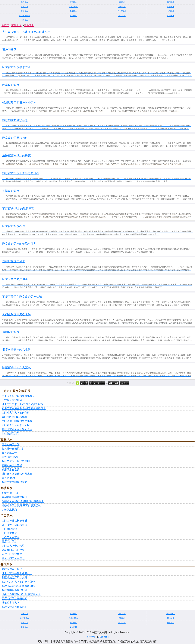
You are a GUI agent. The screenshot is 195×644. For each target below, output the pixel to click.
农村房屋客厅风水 (12, 569)
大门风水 (171, 11)
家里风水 (16, 25)
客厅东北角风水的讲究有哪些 (18, 582)
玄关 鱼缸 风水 (10, 457)
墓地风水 (122, 614)
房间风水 (73, 11)
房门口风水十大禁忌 (13, 546)
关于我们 (91, 637)
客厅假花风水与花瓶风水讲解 (18, 586)
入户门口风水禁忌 (12, 554)
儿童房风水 (73, 7)
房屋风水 (122, 618)
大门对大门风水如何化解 (16, 413)
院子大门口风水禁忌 (13, 558)
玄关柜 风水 (8, 478)
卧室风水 (73, 2)
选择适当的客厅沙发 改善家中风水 (21, 594)
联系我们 (104, 637)
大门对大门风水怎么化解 (16, 425)
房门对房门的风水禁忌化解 (17, 421)
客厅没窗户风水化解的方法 (17, 429)
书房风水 (24, 7)
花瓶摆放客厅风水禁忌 (14, 578)
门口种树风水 (9, 529)
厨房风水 (171, 2)
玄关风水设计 (9, 453)
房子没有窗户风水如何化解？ (18, 396)
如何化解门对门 (11, 434)
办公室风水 (24, 618)
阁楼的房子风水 (11, 493)
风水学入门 (171, 614)
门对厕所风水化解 (12, 400)
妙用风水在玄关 (11, 470)
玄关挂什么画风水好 (13, 449)
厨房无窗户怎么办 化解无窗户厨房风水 (24, 408)
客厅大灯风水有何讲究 (14, 599)
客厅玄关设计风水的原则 (16, 461)
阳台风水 (171, 7)
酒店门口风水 (9, 542)
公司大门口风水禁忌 (13, 550)
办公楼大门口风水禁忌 (14, 525)
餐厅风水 (122, 7)
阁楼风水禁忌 (9, 510)
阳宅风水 (24, 614)
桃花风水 (122, 623)
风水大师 (171, 623)
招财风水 (73, 623)
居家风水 (122, 2)
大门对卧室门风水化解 (14, 417)
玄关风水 (122, 16)
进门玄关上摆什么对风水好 (17, 474)
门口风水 (24, 20)
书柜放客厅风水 (11, 603)
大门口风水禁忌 (11, 537)
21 (111, 383)
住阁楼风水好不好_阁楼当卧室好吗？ (23, 501)
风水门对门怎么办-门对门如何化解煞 (22, 404)
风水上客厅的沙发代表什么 (17, 573)
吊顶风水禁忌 (24, 16)
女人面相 (73, 627)
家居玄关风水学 (11, 444)
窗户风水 (73, 16)
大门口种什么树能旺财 (14, 521)
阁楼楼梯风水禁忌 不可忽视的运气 (21, 506)
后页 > (124, 383)
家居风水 (24, 11)
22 (117, 383)
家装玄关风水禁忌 (12, 465)
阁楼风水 (171, 16)
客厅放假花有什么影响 (14, 607)
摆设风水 (24, 623)
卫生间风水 (122, 11)
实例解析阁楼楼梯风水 (14, 497)
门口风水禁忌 (9, 533)
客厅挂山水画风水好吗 (14, 590)
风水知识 (171, 618)
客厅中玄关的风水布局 (14, 482)
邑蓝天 (5, 25)
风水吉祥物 (73, 618)
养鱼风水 (24, 627)
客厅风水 (24, 2)
